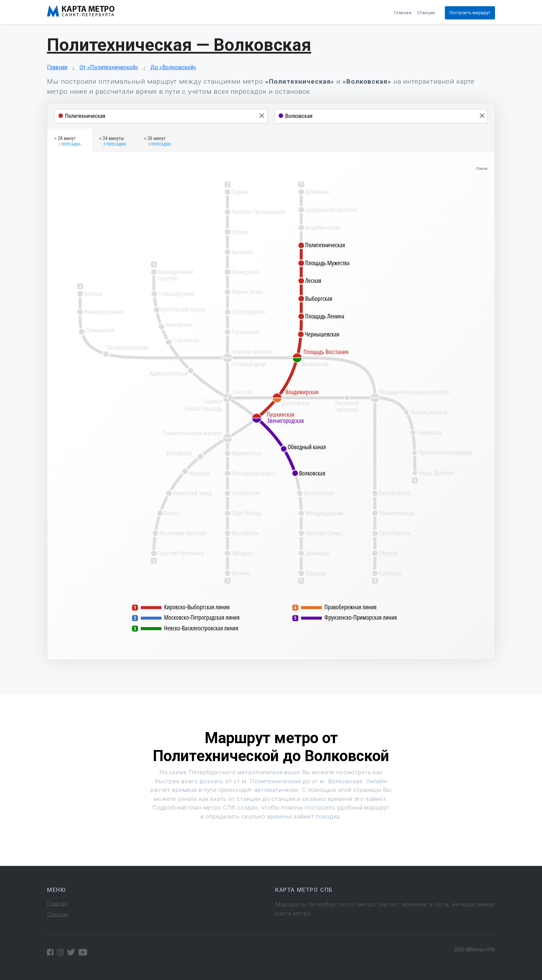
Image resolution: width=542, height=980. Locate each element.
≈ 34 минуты (113, 141)
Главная (403, 13)
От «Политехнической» (109, 67)
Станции (426, 13)
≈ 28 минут (67, 141)
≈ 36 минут (157, 141)
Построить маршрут (470, 13)
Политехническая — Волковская (179, 45)
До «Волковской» (173, 67)
